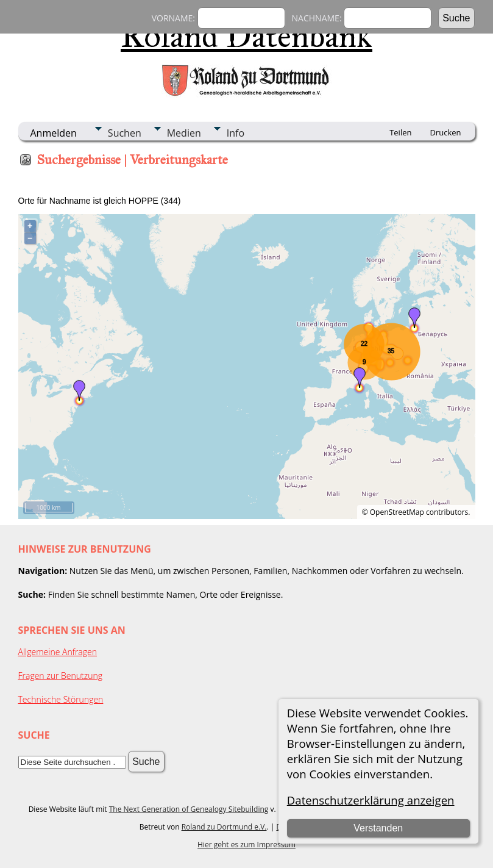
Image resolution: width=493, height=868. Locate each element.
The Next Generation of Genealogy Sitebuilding (189, 809)
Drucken (445, 132)
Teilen (400, 132)
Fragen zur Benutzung (61, 676)
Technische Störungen (61, 699)
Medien (184, 133)
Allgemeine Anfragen (58, 652)
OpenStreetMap (397, 512)
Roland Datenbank (246, 36)
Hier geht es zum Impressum (246, 845)
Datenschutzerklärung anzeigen (371, 800)
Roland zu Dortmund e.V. (224, 827)
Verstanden (378, 828)
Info (236, 133)
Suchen (125, 133)
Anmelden (54, 133)
